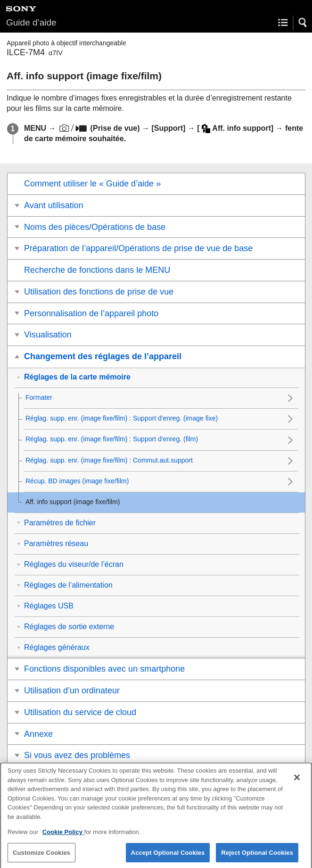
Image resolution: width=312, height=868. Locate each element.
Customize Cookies (41, 857)
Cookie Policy (63, 837)
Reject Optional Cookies (257, 857)
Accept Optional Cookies (168, 857)
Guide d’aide (31, 22)
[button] (303, 23)
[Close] (297, 782)
